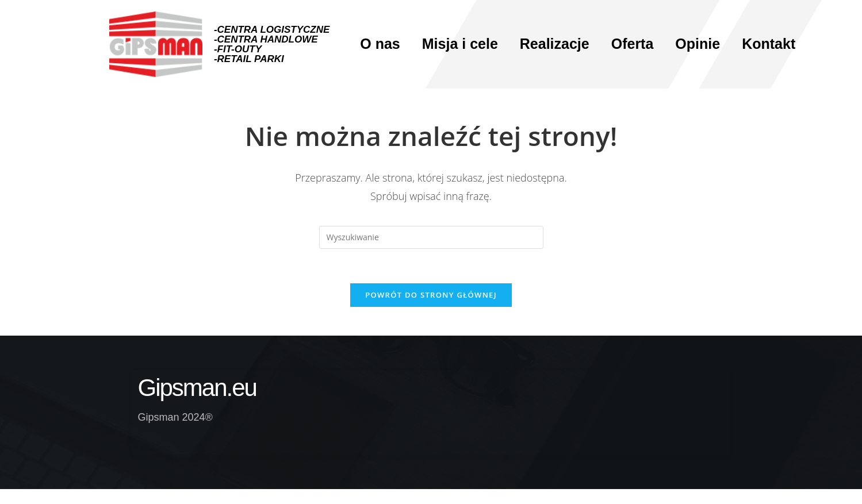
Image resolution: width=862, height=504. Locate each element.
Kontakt (769, 44)
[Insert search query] (431, 237)
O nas (380, 44)
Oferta (633, 44)
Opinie (698, 44)
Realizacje (555, 44)
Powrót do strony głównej (431, 295)
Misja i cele (460, 44)
